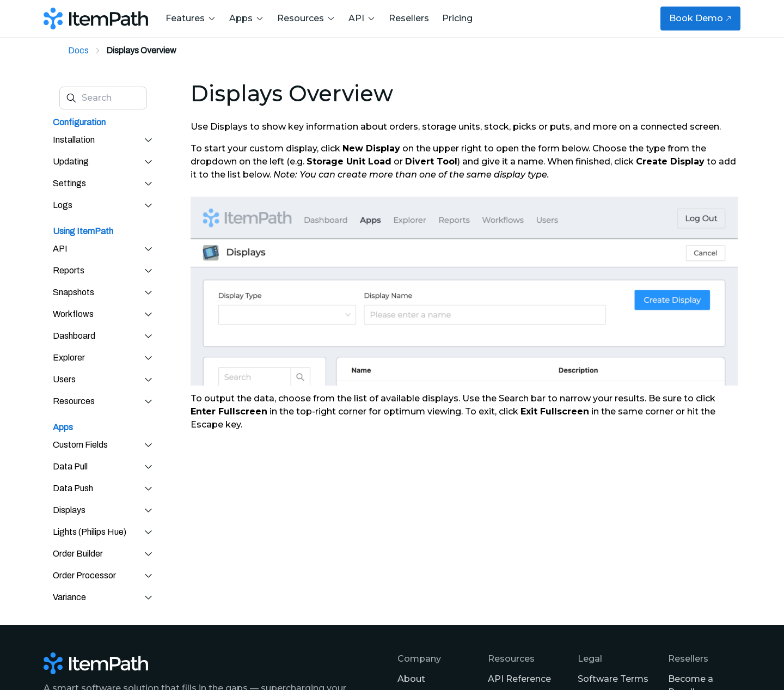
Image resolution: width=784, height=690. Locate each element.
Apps (247, 18)
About (411, 679)
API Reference (519, 679)
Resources (306, 18)
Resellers (409, 18)
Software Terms (613, 679)
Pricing (457, 18)
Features (191, 18)
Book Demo (700, 18)
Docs (78, 50)
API (362, 18)
